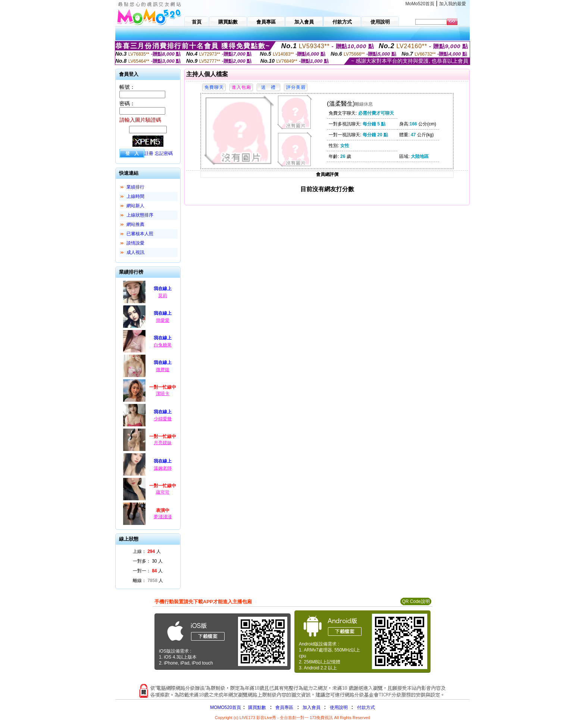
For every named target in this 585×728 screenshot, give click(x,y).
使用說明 (339, 707)
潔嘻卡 (163, 393)
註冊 (149, 153)
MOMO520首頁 (226, 707)
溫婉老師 (163, 468)
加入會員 (312, 707)
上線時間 (135, 196)
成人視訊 (135, 252)
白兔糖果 (163, 345)
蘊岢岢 (163, 492)
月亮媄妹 (163, 443)
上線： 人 (147, 551)
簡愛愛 (163, 320)
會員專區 (284, 707)
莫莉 (163, 296)
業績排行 (135, 187)
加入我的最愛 (453, 4)
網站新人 (135, 206)
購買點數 (256, 707)
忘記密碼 (164, 153)
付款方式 (366, 707)
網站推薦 (135, 224)
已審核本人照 (140, 234)
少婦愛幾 (163, 419)
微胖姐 (163, 370)
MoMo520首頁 (420, 4)
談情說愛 (135, 243)
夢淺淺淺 (163, 517)
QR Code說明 (416, 601)
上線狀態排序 (140, 215)
